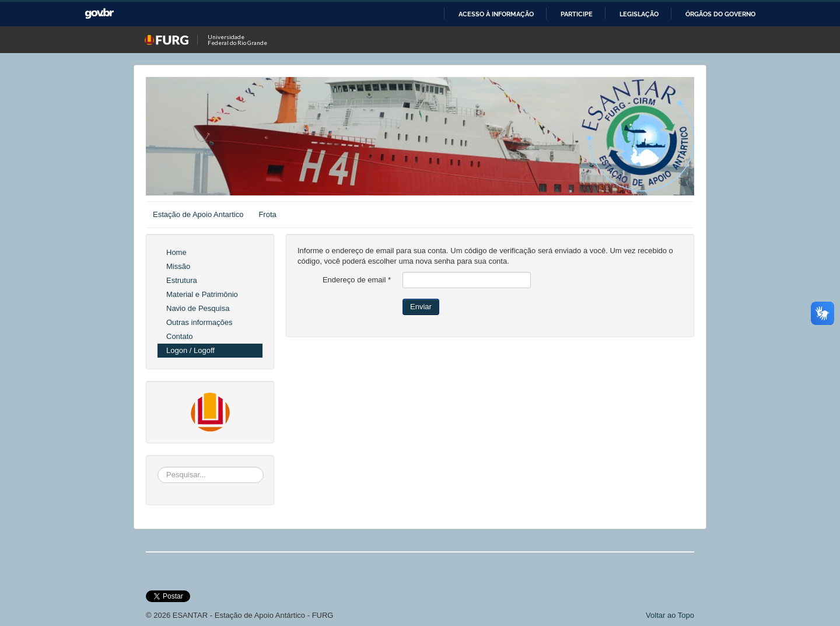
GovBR (99, 14)
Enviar (421, 307)
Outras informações (199, 322)
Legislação (639, 14)
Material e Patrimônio (202, 294)
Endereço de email (357, 280)
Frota (267, 214)
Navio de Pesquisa (198, 308)
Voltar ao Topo (670, 615)
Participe (577, 14)
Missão (178, 266)
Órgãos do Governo (720, 14)
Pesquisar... (158, 467)
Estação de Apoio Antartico (198, 214)
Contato (180, 336)
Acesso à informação (496, 14)
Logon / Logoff (190, 350)
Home (176, 252)
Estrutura (182, 280)
